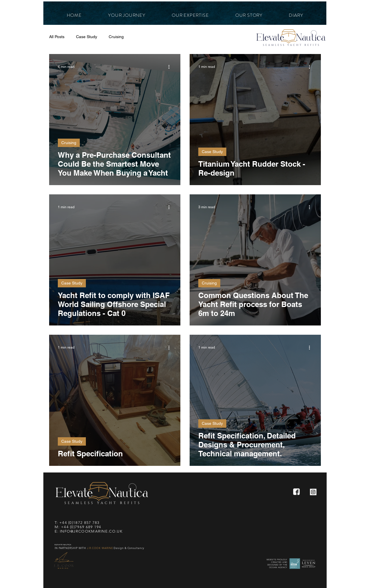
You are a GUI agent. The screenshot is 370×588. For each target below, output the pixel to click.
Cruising (116, 37)
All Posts (57, 37)
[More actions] (171, 67)
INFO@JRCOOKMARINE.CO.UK (91, 531)
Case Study (87, 37)
